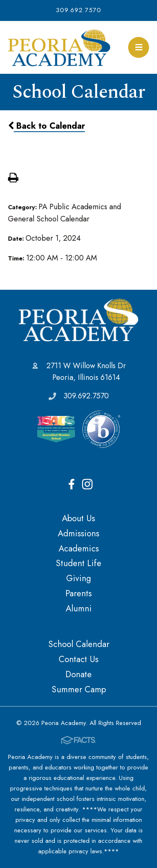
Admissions (78, 533)
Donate (78, 674)
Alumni (79, 608)
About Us (78, 518)
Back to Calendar (46, 126)
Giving (78, 578)
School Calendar (79, 644)
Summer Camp (79, 689)
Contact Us (78, 659)
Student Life (78, 563)
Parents (78, 593)
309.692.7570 (78, 10)
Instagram (87, 484)
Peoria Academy (78, 320)
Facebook (72, 484)
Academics (79, 548)
